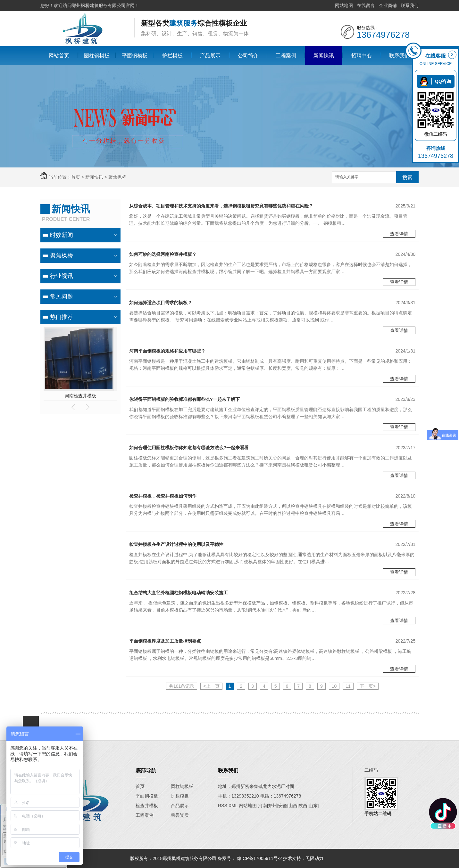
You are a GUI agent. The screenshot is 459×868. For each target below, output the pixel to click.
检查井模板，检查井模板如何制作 (163, 496)
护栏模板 (172, 56)
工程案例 (286, 56)
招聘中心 (362, 56)
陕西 (303, 806)
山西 (293, 806)
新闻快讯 (324, 56)
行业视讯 (62, 276)
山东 (313, 806)
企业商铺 (388, 5)
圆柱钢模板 (97, 56)
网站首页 (59, 56)
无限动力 (314, 858)
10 (334, 686)
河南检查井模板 (80, 396)
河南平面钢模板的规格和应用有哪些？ (167, 351)
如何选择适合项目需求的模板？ (161, 303)
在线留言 (366, 5)
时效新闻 (62, 235)
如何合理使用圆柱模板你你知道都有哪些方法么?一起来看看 (189, 448)
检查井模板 (147, 806)
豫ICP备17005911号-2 (259, 858)
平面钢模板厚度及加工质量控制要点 (165, 641)
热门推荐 (62, 317)
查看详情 (399, 234)
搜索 (407, 178)
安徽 (283, 806)
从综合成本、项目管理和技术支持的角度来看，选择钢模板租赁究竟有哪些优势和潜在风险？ (221, 206)
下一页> (368, 686)
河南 (263, 806)
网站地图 (344, 5)
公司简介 (248, 56)
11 (348, 686)
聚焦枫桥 (117, 177)
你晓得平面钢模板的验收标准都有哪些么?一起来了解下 (184, 399)
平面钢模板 (135, 56)
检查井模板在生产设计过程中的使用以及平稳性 (176, 544)
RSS (223, 806)
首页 (76, 177)
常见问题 (62, 296)
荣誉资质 (180, 815)
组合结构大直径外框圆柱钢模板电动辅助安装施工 (179, 593)
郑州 (272, 806)
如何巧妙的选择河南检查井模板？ (163, 254)
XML (234, 806)
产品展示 (210, 56)
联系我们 (410, 5)
